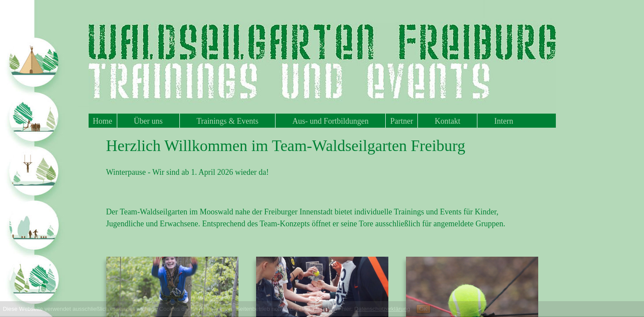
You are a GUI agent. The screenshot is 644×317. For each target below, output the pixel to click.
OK (423, 309)
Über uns (149, 121)
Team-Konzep (282, 224)
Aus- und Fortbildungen (330, 121)
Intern (504, 121)
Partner (402, 121)
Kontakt (447, 121)
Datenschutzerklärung (382, 309)
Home (103, 121)
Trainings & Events (227, 121)
